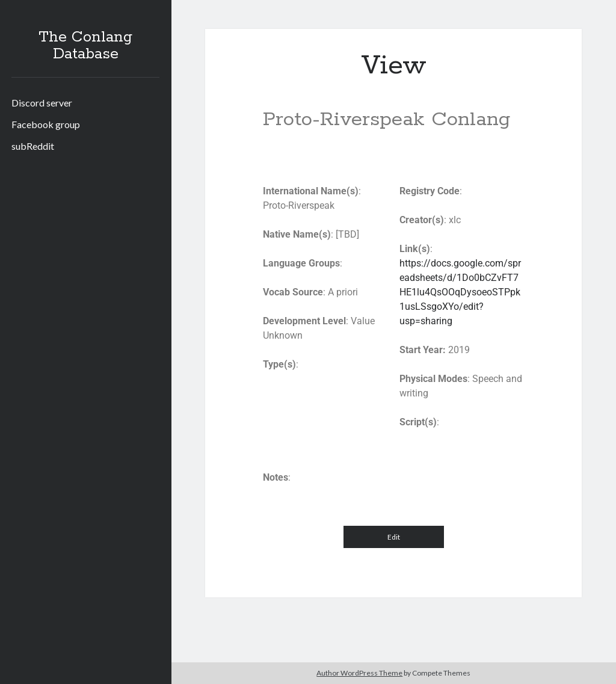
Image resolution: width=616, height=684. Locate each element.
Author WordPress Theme (359, 673)
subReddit (33, 146)
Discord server (42, 103)
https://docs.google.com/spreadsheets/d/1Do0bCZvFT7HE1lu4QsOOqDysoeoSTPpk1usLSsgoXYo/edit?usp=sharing (460, 292)
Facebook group (46, 124)
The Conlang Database (85, 46)
